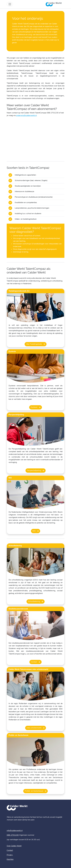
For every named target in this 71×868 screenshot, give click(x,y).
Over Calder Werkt (14, 846)
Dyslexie (34, 407)
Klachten (10, 859)
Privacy (10, 855)
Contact (34, 662)
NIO (34, 531)
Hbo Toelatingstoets (34, 344)
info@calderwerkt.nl (15, 831)
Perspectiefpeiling (34, 471)
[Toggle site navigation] (10, 4)
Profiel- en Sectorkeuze (34, 791)
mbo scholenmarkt (34, 728)
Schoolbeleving (34, 602)
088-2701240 (13, 835)
